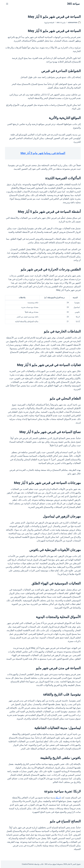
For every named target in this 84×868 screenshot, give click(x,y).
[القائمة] (6, 4)
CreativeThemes (27, 864)
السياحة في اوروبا (48, 23)
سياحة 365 (72, 4)
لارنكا (57, 798)
